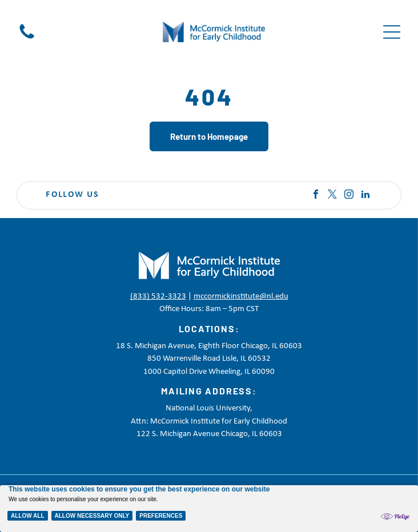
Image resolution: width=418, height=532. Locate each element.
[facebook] (316, 196)
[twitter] (332, 196)
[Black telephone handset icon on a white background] (27, 39)
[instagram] (349, 196)
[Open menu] (392, 32)
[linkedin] (365, 196)
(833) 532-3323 (158, 297)
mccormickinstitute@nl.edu (241, 297)
